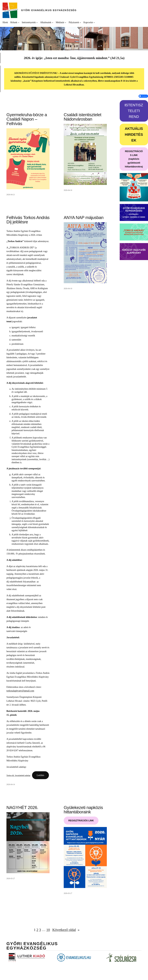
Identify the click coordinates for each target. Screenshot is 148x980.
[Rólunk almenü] (19, 22)
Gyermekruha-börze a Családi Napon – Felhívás (27, 119)
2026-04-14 (11, 784)
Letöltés (40, 775)
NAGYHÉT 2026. (22, 808)
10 (48, 930)
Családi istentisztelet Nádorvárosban (82, 117)
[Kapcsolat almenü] (94, 22)
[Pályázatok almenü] (80, 22)
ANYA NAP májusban (84, 218)
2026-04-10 (68, 288)
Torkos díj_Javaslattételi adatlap (18, 775)
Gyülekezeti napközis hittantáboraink (83, 810)
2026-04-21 (11, 195)
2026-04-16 (68, 190)
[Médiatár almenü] (65, 22)
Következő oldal (66, 930)
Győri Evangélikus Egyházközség (49, 10)
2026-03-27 (11, 878)
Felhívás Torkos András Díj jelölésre (28, 220)
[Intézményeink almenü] (37, 22)
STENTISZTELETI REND (134, 111)
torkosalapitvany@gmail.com (20, 691)
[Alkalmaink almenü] (53, 22)
